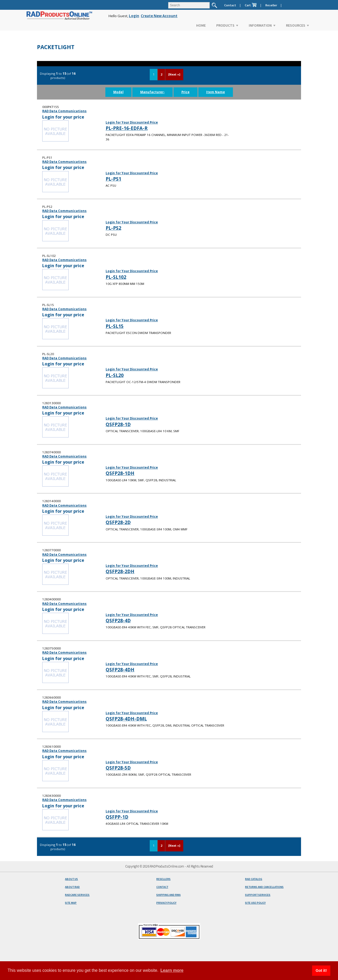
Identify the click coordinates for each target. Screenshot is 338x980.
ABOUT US (71, 879)
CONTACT (162, 887)
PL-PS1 (113, 179)
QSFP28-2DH (120, 571)
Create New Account (159, 16)
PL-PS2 (113, 228)
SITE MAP (71, 903)
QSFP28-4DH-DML (126, 719)
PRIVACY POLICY (166, 903)
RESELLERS (163, 879)
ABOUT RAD (72, 887)
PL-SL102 (116, 277)
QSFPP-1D (117, 817)
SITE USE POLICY (255, 903)
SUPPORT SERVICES (258, 895)
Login (134, 16)
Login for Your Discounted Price (132, 122)
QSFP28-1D (118, 424)
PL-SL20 (115, 375)
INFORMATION (262, 25)
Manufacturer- (152, 92)
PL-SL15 (115, 326)
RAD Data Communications (64, 111)
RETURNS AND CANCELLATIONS (264, 887)
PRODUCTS (227, 25)
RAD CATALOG (254, 879)
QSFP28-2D (118, 522)
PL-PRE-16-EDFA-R (127, 128)
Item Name (216, 92)
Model (118, 92)
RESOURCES (297, 25)
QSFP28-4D (118, 620)
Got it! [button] (321, 970)
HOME (201, 25)
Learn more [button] (172, 970)
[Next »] (174, 74)
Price (186, 92)
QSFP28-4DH (120, 670)
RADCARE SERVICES (77, 895)
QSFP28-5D (118, 768)
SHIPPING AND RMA (168, 895)
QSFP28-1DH (120, 473)
